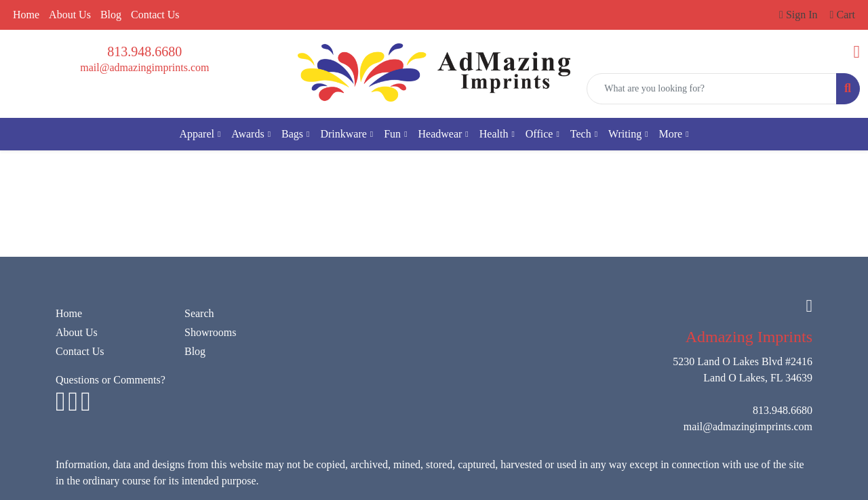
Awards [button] (248, 134)
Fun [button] (392, 134)
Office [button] (539, 134)
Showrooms (210, 332)
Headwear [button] (440, 134)
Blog (111, 15)
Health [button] (494, 134)
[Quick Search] (712, 89)
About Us (70, 15)
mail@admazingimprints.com (144, 67)
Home (26, 15)
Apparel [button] (197, 134)
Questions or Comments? (111, 380)
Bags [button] (292, 134)
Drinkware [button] (343, 134)
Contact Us (155, 15)
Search (199, 313)
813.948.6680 (144, 51)
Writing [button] (625, 134)
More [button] (671, 134)
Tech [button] (581, 134)
